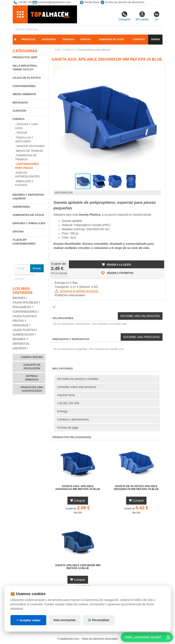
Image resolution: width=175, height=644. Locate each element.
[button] (157, 69)
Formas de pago (68, 428)
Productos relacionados (70, 295)
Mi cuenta (142, 16)
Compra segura (32, 357)
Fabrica (19, 119)
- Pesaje (21, 133)
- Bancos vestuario (30, 146)
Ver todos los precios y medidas (78, 379)
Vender (155, 39)
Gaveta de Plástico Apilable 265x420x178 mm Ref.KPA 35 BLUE (136, 488)
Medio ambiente (25, 94)
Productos (28, 39)
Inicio (58, 50)
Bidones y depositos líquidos (21, 344)
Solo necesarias (65, 620)
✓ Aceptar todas (28, 620)
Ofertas (85, 39)
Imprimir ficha (66, 395)
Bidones (19, 298)
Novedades (49, 39)
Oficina (18, 232)
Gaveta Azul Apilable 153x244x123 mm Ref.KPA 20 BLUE (78, 488)
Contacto (124, 16)
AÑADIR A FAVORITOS (116, 273)
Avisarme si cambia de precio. (77, 291)
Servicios (68, 39)
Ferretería (21, 207)
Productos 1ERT (25, 57)
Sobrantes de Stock (29, 215)
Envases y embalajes (29, 223)
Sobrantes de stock (112, 39)
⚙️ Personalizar (98, 620)
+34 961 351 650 (68, 403)
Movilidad (20, 103)
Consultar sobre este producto (77, 387)
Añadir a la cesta (117, 265)
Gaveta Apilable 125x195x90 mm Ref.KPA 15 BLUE (78, 567)
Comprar (78, 501)
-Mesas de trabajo (29, 151)
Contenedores (24, 86)
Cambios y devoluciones (73, 419)
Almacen (19, 111)
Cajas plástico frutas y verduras (25, 321)
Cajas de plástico (27, 78)
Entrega (62, 411)
